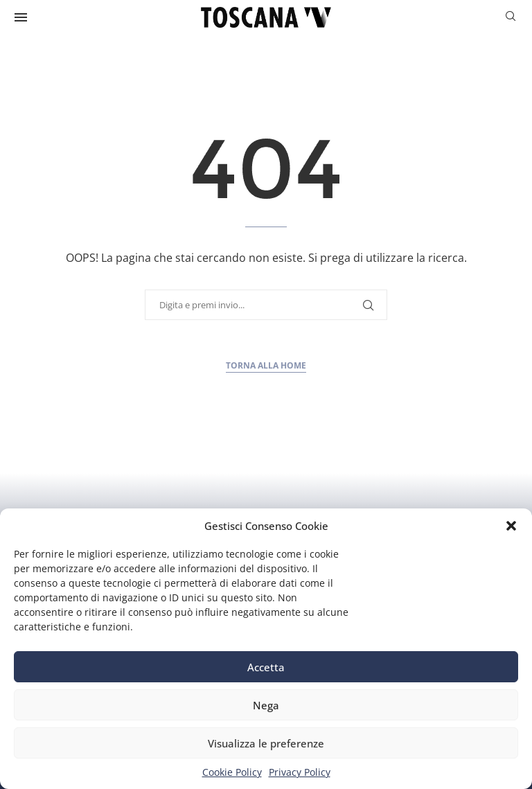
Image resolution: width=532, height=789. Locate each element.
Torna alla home (266, 365)
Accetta (266, 667)
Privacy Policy (300, 772)
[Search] (511, 18)
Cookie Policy (232, 772)
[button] (511, 526)
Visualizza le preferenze (266, 743)
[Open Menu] (21, 17)
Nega (266, 705)
